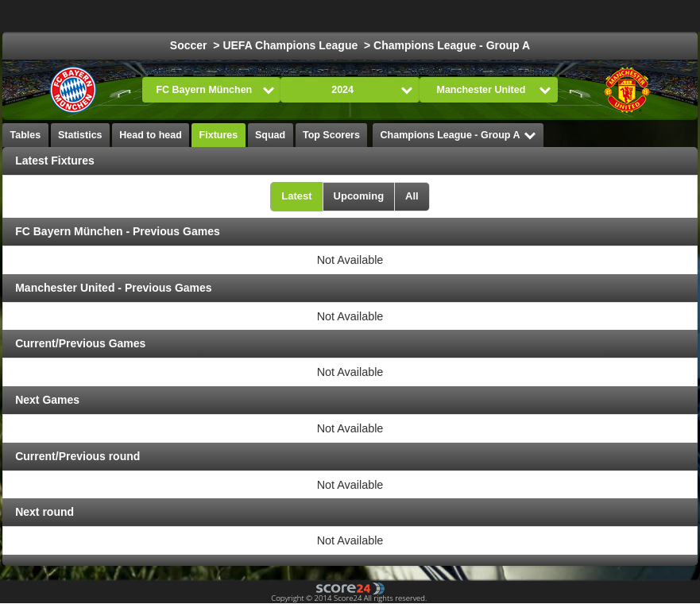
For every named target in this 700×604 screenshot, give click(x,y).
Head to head (151, 135)
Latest (296, 196)
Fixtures (219, 135)
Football (340, 16)
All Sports (642, 16)
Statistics (80, 135)
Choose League (234, 16)
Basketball (491, 16)
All (412, 196)
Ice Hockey (412, 16)
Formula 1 (567, 16)
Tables (26, 135)
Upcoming (359, 196)
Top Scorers (331, 135)
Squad (270, 135)
